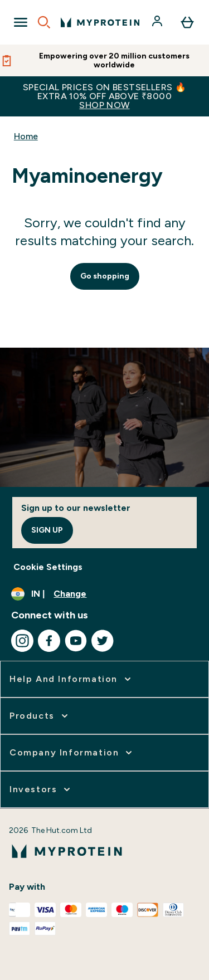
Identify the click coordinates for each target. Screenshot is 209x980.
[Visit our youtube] (76, 641)
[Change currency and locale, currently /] (104, 594)
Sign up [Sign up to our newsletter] (47, 530)
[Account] (158, 22)
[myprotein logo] (100, 22)
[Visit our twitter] (103, 641)
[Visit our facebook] (49, 641)
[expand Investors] (41, 789)
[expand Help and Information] (71, 679)
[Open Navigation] (21, 22)
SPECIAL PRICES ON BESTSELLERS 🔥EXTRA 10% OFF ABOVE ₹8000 (104, 96)
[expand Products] (40, 716)
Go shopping (105, 276)
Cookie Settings (48, 567)
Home (26, 136)
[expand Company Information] (72, 753)
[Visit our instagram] (22, 641)
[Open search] (44, 22)
